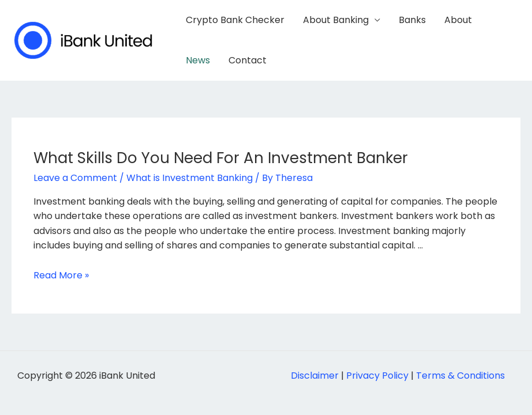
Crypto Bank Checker (235, 20)
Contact (248, 60)
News (198, 60)
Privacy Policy (377, 376)
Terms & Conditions (460, 376)
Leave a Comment (75, 178)
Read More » (61, 275)
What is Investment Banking (190, 178)
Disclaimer (315, 376)
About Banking (336, 20)
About (458, 20)
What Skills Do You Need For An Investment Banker (221, 158)
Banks (412, 20)
